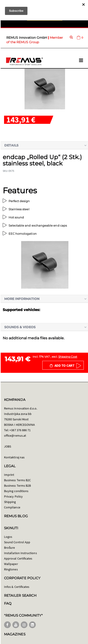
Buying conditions (16, 491)
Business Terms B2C (17, 480)
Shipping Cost (68, 357)
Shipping (10, 502)
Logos (8, 537)
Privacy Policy (13, 496)
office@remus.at (15, 436)
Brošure (10, 548)
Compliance (12, 507)
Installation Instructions (20, 553)
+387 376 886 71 (20, 430)
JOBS (8, 446)
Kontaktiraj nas (14, 457)
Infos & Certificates (17, 587)
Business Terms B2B (17, 486)
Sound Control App (17, 542)
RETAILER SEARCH (20, 595)
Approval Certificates (18, 558)
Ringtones (11, 569)
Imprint (9, 475)
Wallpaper (11, 564)
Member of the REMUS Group (35, 40)
